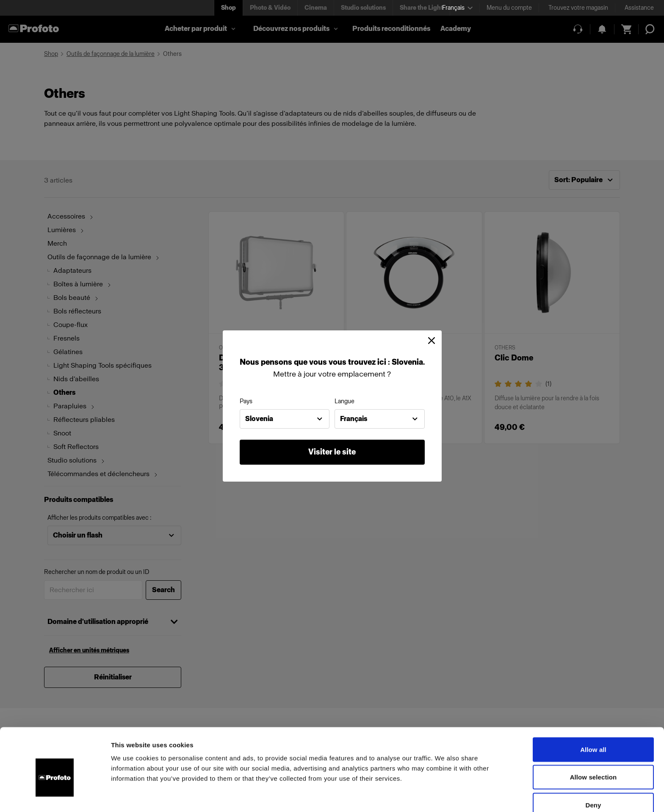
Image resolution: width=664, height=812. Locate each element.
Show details (444, 795)
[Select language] (457, 8)
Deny (593, 763)
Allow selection (593, 736)
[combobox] (285, 419)
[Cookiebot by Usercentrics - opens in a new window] (55, 795)
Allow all (593, 708)
